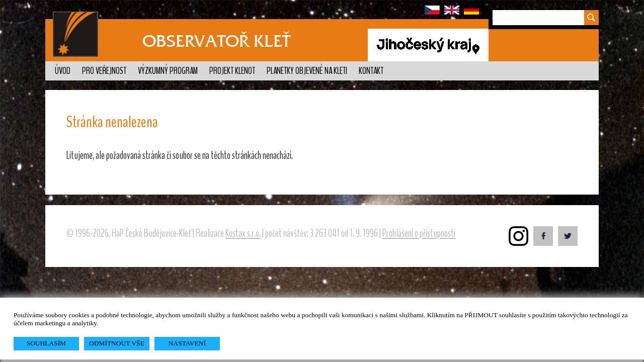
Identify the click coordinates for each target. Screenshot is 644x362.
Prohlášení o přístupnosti (419, 233)
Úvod (63, 71)
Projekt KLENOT (232, 71)
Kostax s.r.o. (243, 233)
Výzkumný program (168, 71)
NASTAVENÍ (187, 343)
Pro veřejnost (104, 71)
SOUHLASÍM (46, 343)
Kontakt (371, 71)
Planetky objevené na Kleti (307, 71)
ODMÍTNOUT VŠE (117, 343)
